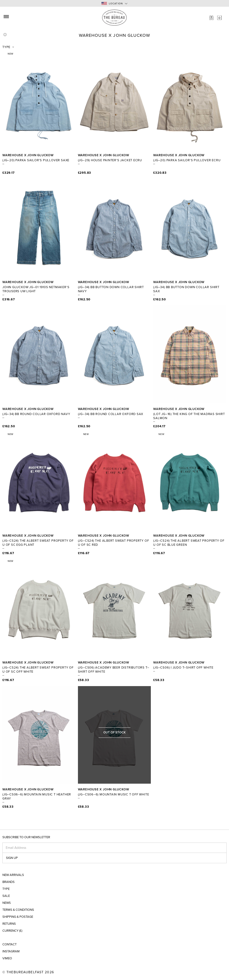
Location (112, 3)
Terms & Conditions (18, 910)
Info (5, 35)
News (7, 903)
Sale (6, 896)
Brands (9, 882)
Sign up (12, 858)
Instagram (11, 952)
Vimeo (7, 958)
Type (6, 47)
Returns (9, 924)
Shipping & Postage (18, 917)
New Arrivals (13, 875)
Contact (9, 945)
